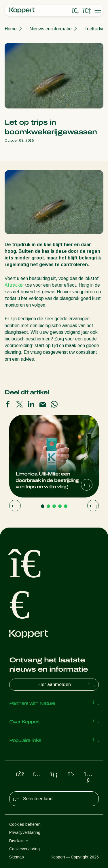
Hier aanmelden (67, 685)
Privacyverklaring (25, 832)
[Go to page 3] (54, 506)
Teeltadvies (96, 29)
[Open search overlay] (75, 11)
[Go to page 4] (60, 506)
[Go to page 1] (43, 506)
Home (11, 29)
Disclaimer (19, 841)
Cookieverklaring (24, 849)
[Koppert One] (87, 11)
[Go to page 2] (48, 506)
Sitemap (17, 857)
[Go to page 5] (66, 506)
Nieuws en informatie (51, 29)
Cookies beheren (25, 824)
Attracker (15, 285)
